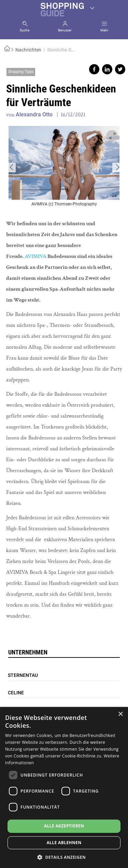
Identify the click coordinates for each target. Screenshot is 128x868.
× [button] (120, 714)
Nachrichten (28, 50)
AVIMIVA (36, 256)
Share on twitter (120, 69)
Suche (25, 30)
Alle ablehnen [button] (64, 843)
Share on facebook (94, 69)
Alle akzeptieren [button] (64, 826)
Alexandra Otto (34, 114)
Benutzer (65, 30)
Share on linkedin (107, 69)
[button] (64, 857)
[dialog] (64, 787)
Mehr (104, 30)
